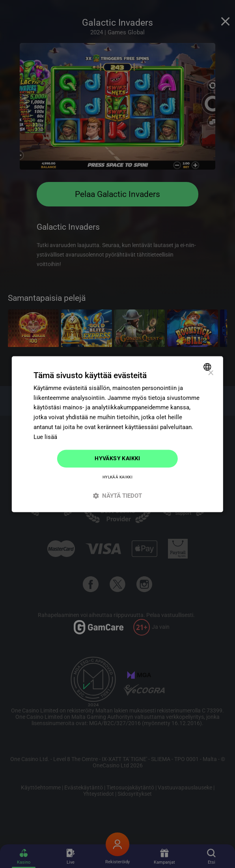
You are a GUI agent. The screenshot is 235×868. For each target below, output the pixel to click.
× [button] (210, 373)
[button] (117, 496)
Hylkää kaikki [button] (117, 477)
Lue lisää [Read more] (45, 437)
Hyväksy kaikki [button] (117, 459)
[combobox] (208, 367)
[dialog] (117, 434)
